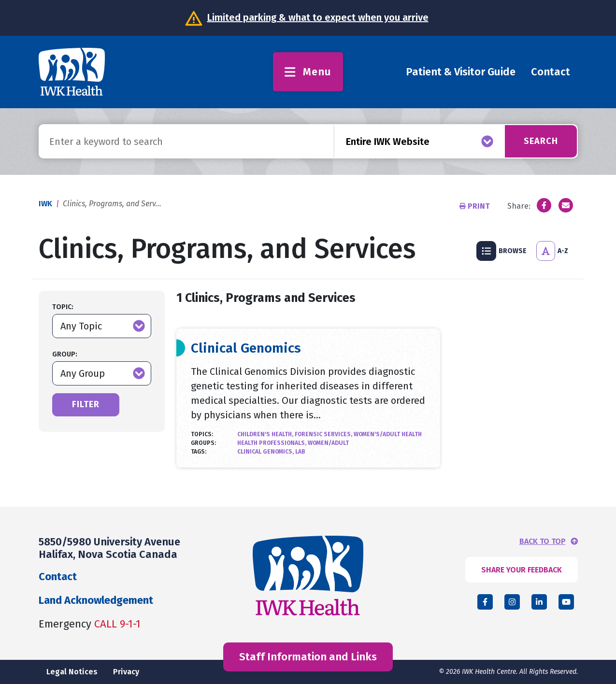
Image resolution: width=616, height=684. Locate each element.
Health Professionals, (272, 443)
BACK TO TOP (543, 541)
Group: (65, 354)
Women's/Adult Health (388, 434)
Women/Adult (328, 443)
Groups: (203, 443)
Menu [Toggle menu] (308, 72)
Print (476, 206)
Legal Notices (72, 672)
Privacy (126, 672)
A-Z (552, 251)
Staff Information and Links (308, 657)
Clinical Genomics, (266, 452)
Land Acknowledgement (96, 600)
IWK (45, 204)
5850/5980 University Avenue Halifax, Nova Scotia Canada (109, 548)
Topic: (63, 307)
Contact (551, 72)
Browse (501, 251)
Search (540, 141)
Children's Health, (266, 434)
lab (300, 452)
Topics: (202, 434)
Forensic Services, (324, 434)
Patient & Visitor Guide (461, 72)
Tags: (199, 452)
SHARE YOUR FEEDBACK (522, 570)
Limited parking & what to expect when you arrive (318, 17)
